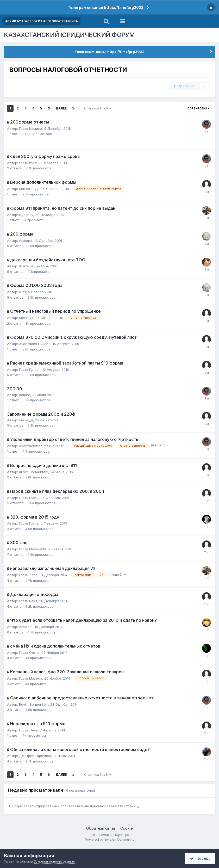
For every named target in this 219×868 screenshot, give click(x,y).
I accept (200, 858)
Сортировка (198, 108)
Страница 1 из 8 (98, 108)
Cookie (127, 828)
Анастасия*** (30, 446)
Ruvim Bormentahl (34, 472)
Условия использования (54, 861)
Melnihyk (26, 318)
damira (25, 395)
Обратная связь (101, 828)
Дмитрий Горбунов (35, 756)
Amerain (26, 627)
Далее (61, 108)
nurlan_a (26, 420)
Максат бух (29, 189)
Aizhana (26, 241)
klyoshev (26, 215)
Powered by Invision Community (110, 839)
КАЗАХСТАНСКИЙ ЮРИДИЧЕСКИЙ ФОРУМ (69, 35)
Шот (23, 292)
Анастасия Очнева (35, 344)
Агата (24, 266)
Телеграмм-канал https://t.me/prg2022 (106, 7)
